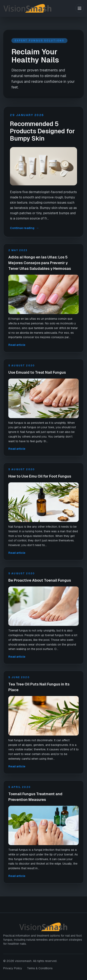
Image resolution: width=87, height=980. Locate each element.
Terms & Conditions (40, 968)
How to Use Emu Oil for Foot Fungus (40, 476)
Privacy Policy (13, 968)
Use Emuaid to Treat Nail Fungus (37, 372)
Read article (17, 345)
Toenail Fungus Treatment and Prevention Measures (35, 797)
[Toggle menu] (79, 8)
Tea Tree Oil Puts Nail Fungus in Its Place (39, 687)
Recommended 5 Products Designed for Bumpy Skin (42, 131)
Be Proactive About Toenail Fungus (40, 580)
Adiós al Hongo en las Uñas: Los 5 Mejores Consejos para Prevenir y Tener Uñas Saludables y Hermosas (40, 263)
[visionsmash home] (39, 8)
